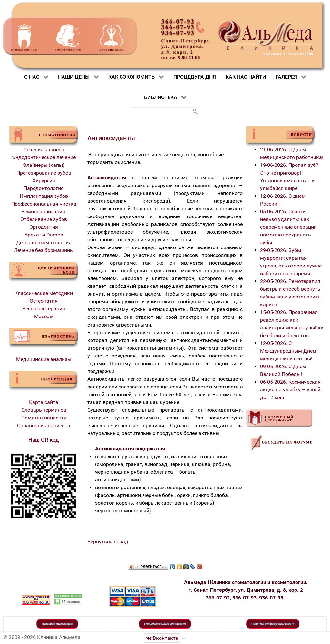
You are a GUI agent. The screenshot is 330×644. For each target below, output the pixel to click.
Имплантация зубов (44, 196)
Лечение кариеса (44, 150)
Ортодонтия (44, 227)
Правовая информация (57, 624)
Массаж (44, 316)
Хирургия (44, 181)
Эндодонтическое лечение (44, 157)
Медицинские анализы (44, 359)
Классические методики (44, 293)
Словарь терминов (44, 410)
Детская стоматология (44, 242)
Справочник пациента (44, 425)
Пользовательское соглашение (165, 624)
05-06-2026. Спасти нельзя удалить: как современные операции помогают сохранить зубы (288, 227)
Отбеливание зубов (44, 219)
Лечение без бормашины (44, 250)
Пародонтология (44, 188)
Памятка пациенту (44, 418)
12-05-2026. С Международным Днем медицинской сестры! (288, 351)
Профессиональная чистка (44, 204)
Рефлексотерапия (44, 309)
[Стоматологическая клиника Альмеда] (162, 638)
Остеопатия (44, 301)
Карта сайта (44, 402)
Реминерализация (44, 211)
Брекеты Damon (44, 235)
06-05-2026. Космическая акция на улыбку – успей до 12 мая (290, 390)
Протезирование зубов (44, 173)
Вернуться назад (108, 542)
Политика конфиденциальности (273, 624)
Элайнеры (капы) (44, 165)
